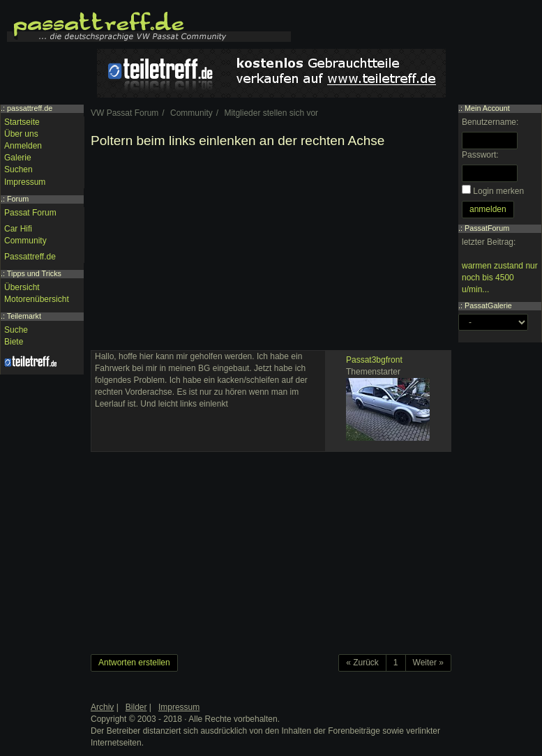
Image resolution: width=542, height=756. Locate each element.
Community (25, 241)
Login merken (498, 191)
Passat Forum (30, 213)
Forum (18, 199)
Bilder (136, 707)
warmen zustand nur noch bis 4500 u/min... (500, 278)
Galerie (18, 158)
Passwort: (480, 155)
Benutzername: (490, 122)
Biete (14, 342)
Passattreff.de (30, 257)
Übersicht (22, 287)
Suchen (18, 169)
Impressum (25, 182)
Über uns (21, 134)
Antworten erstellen (134, 663)
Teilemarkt (24, 316)
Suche (16, 330)
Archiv (102, 707)
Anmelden (23, 146)
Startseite (22, 122)
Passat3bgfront (374, 360)
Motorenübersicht (37, 299)
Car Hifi (18, 229)
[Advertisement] (271, 252)
